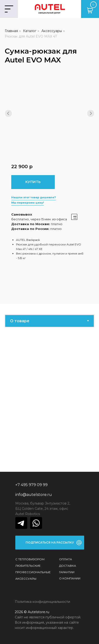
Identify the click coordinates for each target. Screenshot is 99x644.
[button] (50, 543)
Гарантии (67, 572)
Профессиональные (33, 572)
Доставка (68, 566)
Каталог (30, 31)
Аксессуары (52, 31)
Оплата (66, 559)
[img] (21, 523)
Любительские (28, 566)
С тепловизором (30, 559)
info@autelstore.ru (34, 495)
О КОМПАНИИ (70, 578)
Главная (11, 31)
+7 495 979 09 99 (31, 485)
